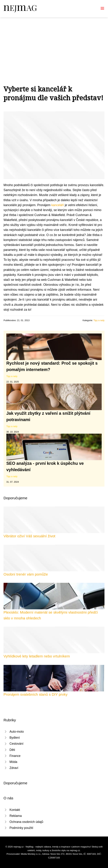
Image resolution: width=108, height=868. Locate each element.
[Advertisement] (54, 44)
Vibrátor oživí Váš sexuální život (29, 536)
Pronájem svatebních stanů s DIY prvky (36, 694)
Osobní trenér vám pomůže (26, 574)
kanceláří (58, 205)
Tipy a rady (99, 320)
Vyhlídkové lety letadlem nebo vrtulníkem (37, 656)
